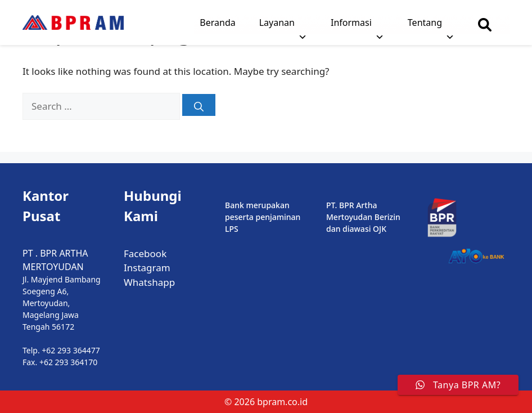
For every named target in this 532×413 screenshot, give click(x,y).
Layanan (283, 25)
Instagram (147, 268)
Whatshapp (149, 282)
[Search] (199, 105)
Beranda (217, 23)
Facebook (145, 253)
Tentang (431, 25)
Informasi (357, 25)
